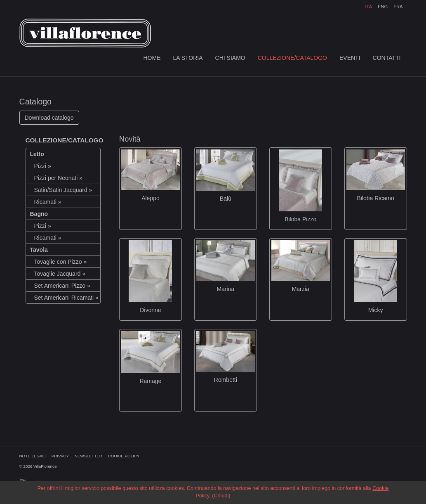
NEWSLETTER (88, 456)
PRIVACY (60, 456)
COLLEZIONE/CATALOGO (292, 58)
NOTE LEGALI (33, 456)
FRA (398, 7)
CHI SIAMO (230, 58)
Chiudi (221, 496)
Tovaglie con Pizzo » (61, 262)
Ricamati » (48, 202)
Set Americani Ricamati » (66, 298)
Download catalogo (49, 118)
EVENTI (350, 58)
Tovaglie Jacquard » (60, 274)
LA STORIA (188, 58)
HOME (152, 58)
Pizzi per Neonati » (59, 178)
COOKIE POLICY (124, 456)
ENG (383, 7)
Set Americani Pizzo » (62, 286)
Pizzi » (43, 166)
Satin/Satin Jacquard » (63, 190)
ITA (369, 7)
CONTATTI (387, 58)
